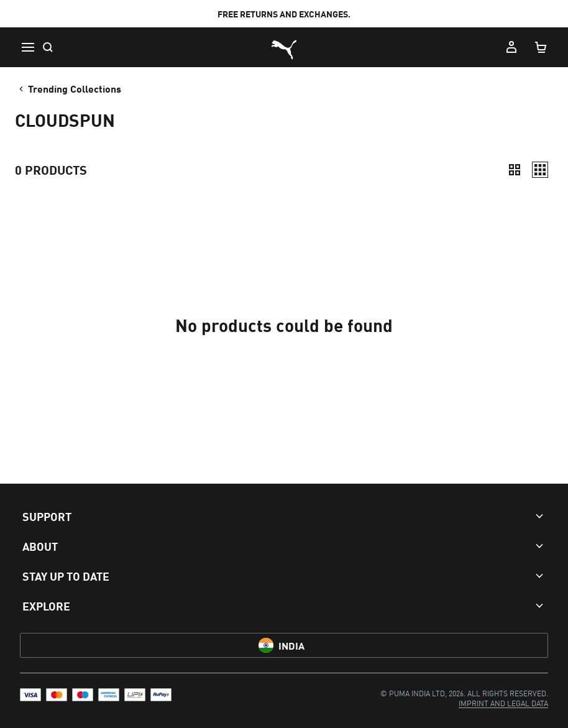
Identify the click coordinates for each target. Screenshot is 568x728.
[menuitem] (503, 703)
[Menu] (27, 47)
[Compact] (515, 170)
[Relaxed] (540, 170)
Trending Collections (69, 88)
